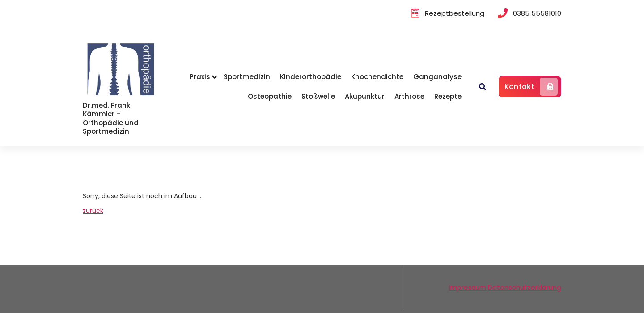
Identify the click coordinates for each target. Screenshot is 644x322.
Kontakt (531, 87)
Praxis (200, 77)
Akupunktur (365, 96)
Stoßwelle (318, 96)
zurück (93, 211)
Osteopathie (270, 96)
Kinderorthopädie (311, 77)
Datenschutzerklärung (525, 287)
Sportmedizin (247, 77)
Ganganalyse (437, 77)
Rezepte (448, 96)
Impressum (468, 287)
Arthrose (409, 96)
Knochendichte (377, 77)
